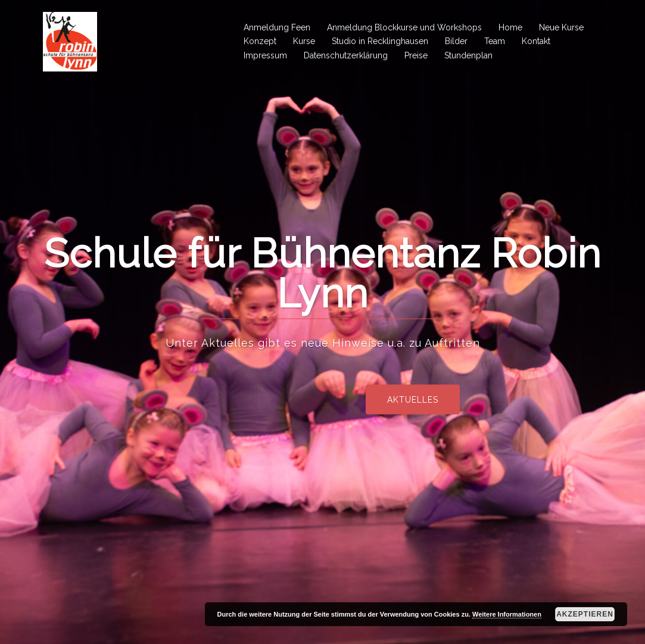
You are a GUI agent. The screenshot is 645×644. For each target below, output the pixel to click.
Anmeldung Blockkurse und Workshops (404, 27)
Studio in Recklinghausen (380, 41)
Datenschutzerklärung (346, 55)
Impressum (265, 55)
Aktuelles (452, 399)
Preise (416, 55)
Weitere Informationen (507, 614)
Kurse (304, 41)
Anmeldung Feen (277, 27)
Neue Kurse (561, 27)
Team (495, 41)
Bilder (456, 41)
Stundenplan (468, 55)
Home (510, 27)
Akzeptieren (585, 614)
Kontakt (536, 41)
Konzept (260, 41)
